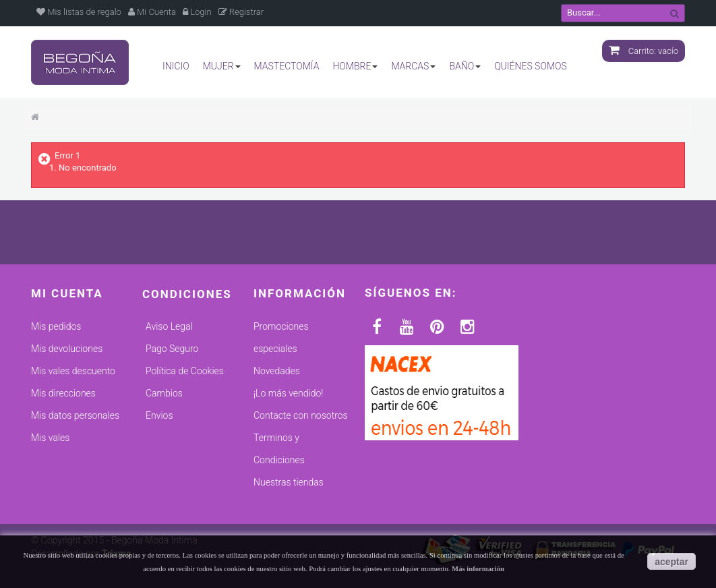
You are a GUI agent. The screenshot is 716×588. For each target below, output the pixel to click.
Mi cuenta (67, 293)
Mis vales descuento (73, 371)
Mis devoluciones (67, 349)
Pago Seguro (172, 349)
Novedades (277, 371)
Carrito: (644, 51)
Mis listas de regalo (79, 12)
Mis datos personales (75, 415)
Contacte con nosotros (301, 415)
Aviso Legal (169, 326)
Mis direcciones (63, 393)
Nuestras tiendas (289, 482)
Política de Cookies (185, 371)
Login (197, 12)
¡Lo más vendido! (288, 393)
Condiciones (187, 294)
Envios (159, 415)
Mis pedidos (56, 326)
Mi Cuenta (152, 12)
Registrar (241, 12)
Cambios (164, 393)
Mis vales (50, 438)
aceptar (672, 562)
